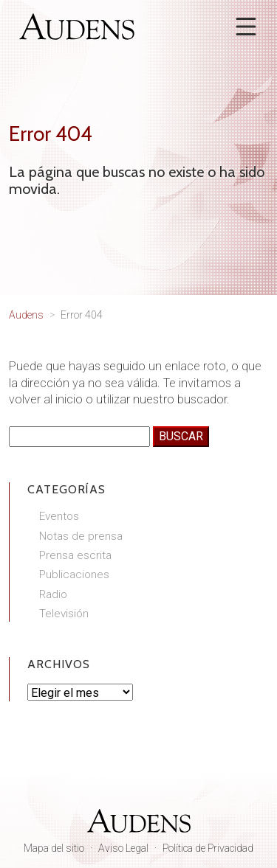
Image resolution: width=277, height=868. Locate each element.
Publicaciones (74, 574)
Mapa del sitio (54, 848)
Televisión (64, 614)
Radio (53, 594)
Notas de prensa (81, 536)
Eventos (59, 516)
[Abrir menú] (246, 27)
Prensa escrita (75, 555)
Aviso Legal (123, 848)
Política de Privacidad (208, 848)
